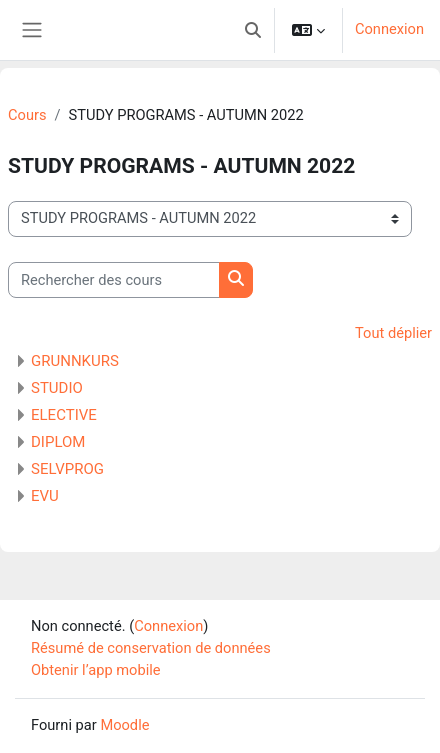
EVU (45, 496)
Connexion (389, 29)
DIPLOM (58, 442)
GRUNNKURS (75, 361)
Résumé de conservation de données (151, 648)
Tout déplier (393, 333)
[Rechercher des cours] (114, 280)
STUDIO (57, 388)
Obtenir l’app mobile (96, 670)
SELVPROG (67, 469)
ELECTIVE (64, 415)
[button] (253, 30)
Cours (27, 115)
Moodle (124, 725)
